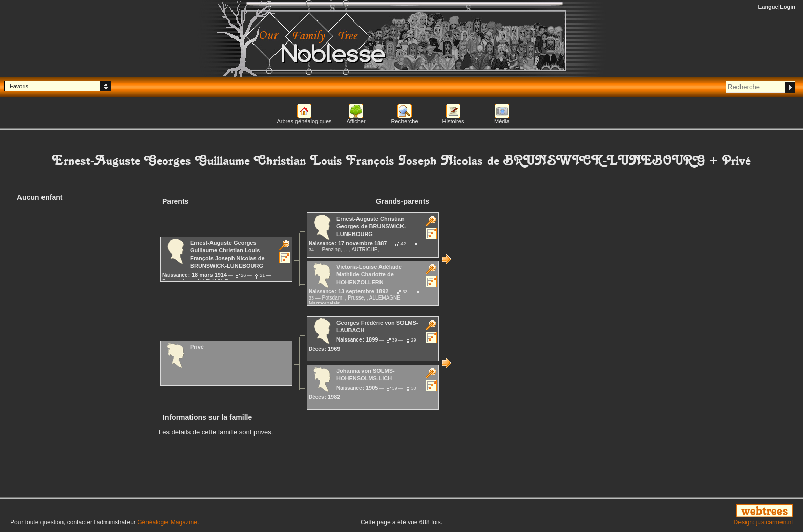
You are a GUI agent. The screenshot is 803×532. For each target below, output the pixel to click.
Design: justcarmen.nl (763, 522)
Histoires (453, 121)
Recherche (404, 121)
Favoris (19, 86)
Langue (768, 7)
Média (502, 121)
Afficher (356, 121)
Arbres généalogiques (304, 121)
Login (788, 7)
